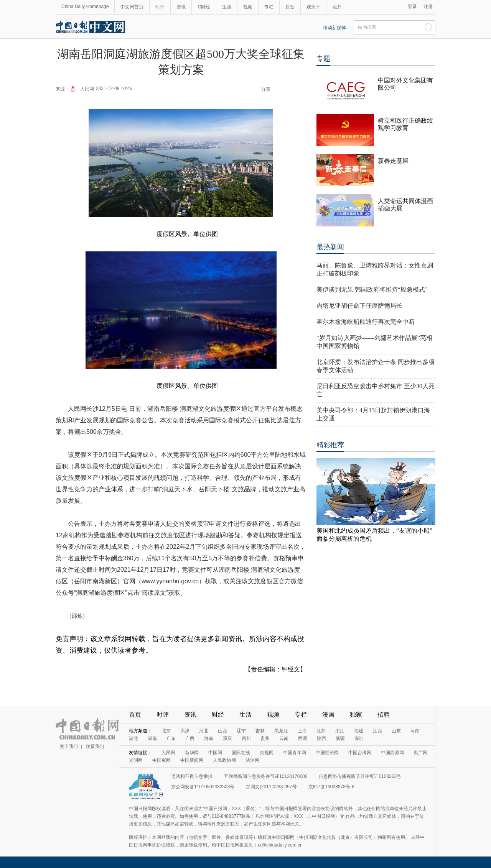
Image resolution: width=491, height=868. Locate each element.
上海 (302, 731)
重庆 (227, 738)
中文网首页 (132, 7)
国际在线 (241, 753)
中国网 (215, 753)
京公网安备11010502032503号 (203, 787)
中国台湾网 (360, 753)
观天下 (313, 7)
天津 (185, 731)
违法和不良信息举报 (192, 776)
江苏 (321, 731)
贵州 (265, 738)
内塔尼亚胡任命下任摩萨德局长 (359, 306)
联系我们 (95, 747)
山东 (396, 731)
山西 (222, 731)
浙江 (340, 731)
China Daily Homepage (85, 7)
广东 (171, 738)
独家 (356, 715)
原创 (290, 7)
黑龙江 (281, 731)
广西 (190, 738)
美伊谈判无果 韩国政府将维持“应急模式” (372, 290)
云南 (284, 738)
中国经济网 (327, 753)
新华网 (192, 753)
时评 (160, 7)
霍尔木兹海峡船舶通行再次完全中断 (366, 322)
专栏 (269, 7)
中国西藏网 (392, 753)
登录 (412, 7)
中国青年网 (295, 753)
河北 (204, 731)
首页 (135, 715)
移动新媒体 (334, 28)
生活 (227, 7)
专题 (323, 59)
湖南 (152, 738)
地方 (337, 7)
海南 (209, 738)
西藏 (303, 738)
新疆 (340, 738)
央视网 (267, 753)
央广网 (420, 753)
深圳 (359, 738)
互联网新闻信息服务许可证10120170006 (266, 776)
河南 (415, 731)
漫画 (328, 715)
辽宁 (241, 731)
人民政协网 (224, 760)
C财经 (204, 7)
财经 (218, 715)
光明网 (136, 760)
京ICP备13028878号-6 (331, 787)
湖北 (133, 738)
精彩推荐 (330, 445)
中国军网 (161, 760)
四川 (246, 738)
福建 (359, 731)
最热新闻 (330, 247)
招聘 (384, 715)
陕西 (321, 738)
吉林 (260, 731)
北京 (166, 731)
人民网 (87, 89)
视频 (248, 7)
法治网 (252, 760)
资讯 (181, 7)
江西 (377, 731)
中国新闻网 (192, 760)
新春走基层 (393, 161)
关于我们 (69, 747)
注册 (428, 7)
